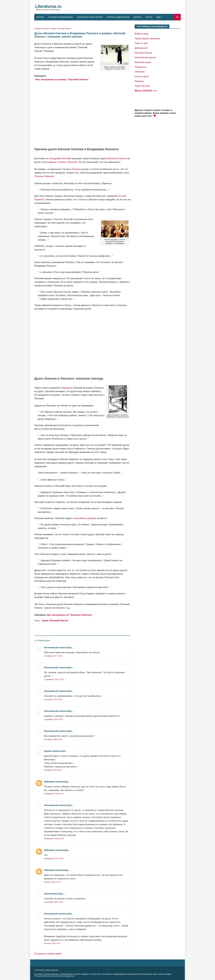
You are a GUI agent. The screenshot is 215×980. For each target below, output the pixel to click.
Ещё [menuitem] (159, 17)
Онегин (76, 169)
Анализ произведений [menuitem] (61, 17)
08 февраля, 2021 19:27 (54, 858)
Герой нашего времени (147, 38)
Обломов (140, 72)
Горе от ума (141, 43)
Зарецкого (67, 388)
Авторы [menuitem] (40, 17)
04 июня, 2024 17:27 (52, 943)
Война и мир (142, 34)
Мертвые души (143, 62)
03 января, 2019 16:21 (53, 770)
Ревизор (139, 81)
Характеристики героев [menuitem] (90, 17)
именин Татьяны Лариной (63, 162)
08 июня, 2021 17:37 (52, 882)
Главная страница (42, 29)
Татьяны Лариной (44, 176)
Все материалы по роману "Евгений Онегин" (62, 79)
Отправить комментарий (48, 954)
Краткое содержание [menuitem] (118, 17)
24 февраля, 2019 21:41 (54, 794)
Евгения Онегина (117, 158)
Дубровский (141, 48)
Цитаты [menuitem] (138, 17)
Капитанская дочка (145, 57)
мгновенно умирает (86, 518)
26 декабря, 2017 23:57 (53, 719)
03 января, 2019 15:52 (53, 739)
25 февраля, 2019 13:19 (54, 839)
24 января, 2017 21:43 (53, 656)
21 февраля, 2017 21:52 (54, 679)
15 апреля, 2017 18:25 (53, 699)
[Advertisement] (82, 114)
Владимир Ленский (60, 158)
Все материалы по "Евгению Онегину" (70, 615)
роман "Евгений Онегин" (61, 29)
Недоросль (141, 67)
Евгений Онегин (143, 53)
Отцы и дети (142, 76)
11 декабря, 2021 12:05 (53, 902)
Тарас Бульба (142, 86)
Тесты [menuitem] (149, 17)
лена (47, 894)
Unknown (49, 782)
